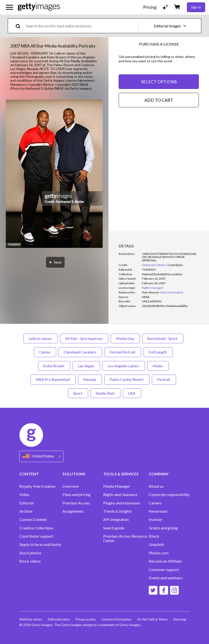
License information (117, 619)
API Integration (116, 519)
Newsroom (158, 511)
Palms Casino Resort (127, 379)
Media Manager (117, 486)
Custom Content (33, 519)
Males (158, 366)
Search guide (114, 528)
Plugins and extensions (122, 503)
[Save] (55, 262)
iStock (154, 536)
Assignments (73, 511)
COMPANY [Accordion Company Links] (159, 474)
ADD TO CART (159, 100)
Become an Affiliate (165, 561)
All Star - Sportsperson (84, 338)
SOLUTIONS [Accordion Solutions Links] (74, 474)
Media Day (125, 338)
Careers (155, 503)
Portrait (164, 379)
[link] (151, 292)
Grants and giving (163, 528)
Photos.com (159, 553)
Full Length (158, 352)
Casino (45, 352)
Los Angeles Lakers (124, 366)
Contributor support (36, 536)
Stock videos (30, 561)
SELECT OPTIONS (159, 82)
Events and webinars (166, 578)
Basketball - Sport (163, 338)
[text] (81, 26)
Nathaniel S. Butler (154, 265)
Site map (180, 619)
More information (172, 292)
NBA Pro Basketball (53, 379)
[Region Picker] (41, 456)
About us (156, 486)
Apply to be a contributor (40, 544)
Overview (71, 486)
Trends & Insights (118, 511)
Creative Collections (36, 528)
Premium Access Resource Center (125, 538)
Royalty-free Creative (37, 486)
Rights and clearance (120, 495)
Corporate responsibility (169, 495)
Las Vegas (86, 366)
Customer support (164, 570)
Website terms (31, 619)
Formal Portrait (123, 352)
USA (132, 393)
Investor (156, 519)
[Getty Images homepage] (39, 7)
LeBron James (41, 338)
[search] (20, 26)
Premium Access (76, 503)
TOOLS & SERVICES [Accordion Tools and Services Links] (121, 474)
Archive (26, 511)
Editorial (27, 503)
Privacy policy (86, 619)
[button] (54, 174)
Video (24, 495)
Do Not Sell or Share (152, 619)
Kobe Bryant (54, 366)
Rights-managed (152, 288)
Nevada (90, 379)
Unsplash (156, 544)
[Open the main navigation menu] (9, 7)
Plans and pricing (77, 495)
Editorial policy (59, 619)
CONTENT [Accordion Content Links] (29, 474)
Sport (78, 393)
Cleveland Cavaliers (80, 352)
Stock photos (30, 553)
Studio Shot (105, 393)
